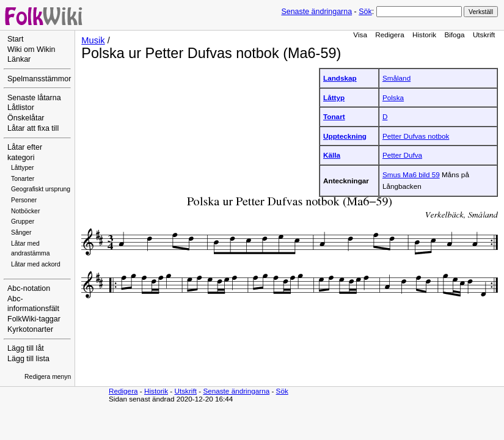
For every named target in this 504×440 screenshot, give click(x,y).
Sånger (21, 233)
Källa (332, 155)
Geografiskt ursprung (41, 189)
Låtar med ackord (36, 264)
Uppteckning (345, 136)
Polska (393, 97)
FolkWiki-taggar (34, 319)
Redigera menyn (48, 377)
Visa (360, 35)
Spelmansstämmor (39, 79)
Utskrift (484, 35)
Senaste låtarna (34, 98)
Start (15, 39)
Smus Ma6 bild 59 (411, 174)
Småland (396, 78)
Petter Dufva (402, 155)
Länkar (19, 59)
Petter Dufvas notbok (416, 136)
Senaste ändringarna (316, 12)
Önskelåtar (26, 118)
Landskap (340, 78)
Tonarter (23, 179)
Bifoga (454, 35)
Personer (24, 200)
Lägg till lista (28, 359)
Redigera (390, 35)
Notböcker (25, 211)
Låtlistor (21, 108)
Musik (93, 40)
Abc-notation (29, 288)
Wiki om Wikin (31, 50)
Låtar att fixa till (33, 128)
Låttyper (23, 168)
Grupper (23, 222)
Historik (424, 35)
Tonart (334, 116)
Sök (365, 12)
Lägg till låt (26, 348)
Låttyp (334, 97)
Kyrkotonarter (30, 329)
